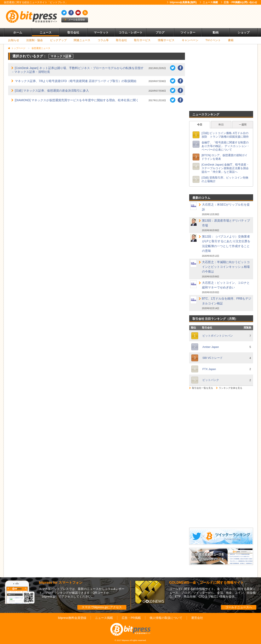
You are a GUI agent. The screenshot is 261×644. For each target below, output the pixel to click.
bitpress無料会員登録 (72, 618)
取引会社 (73, 32)
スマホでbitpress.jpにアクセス (102, 607)
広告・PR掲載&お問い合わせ (239, 2)
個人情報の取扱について (166, 618)
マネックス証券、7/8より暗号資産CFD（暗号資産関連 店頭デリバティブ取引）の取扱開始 (76, 81)
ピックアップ (58, 40)
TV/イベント (213, 40)
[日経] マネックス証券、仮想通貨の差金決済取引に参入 (52, 91)
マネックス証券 (61, 56)
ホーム (18, 32)
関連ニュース (82, 40)
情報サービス (166, 40)
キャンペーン (190, 40)
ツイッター (188, 32)
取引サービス (142, 40)
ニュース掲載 (209, 2)
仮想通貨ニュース (41, 48)
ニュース (46, 32)
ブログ (160, 32)
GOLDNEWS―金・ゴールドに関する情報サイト (206, 583)
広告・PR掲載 (131, 618)
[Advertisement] (179, 16)
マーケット (101, 32)
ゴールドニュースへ (239, 607)
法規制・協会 (35, 40)
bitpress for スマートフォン (61, 583)
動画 (216, 32)
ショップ (244, 32)
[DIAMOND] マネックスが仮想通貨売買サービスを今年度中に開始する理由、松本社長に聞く (77, 100)
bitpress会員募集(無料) (182, 2)
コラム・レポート (131, 32)
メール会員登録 (75, 20)
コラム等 (103, 40)
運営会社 (197, 618)
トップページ (18, 48)
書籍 (231, 40)
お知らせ (14, 40)
